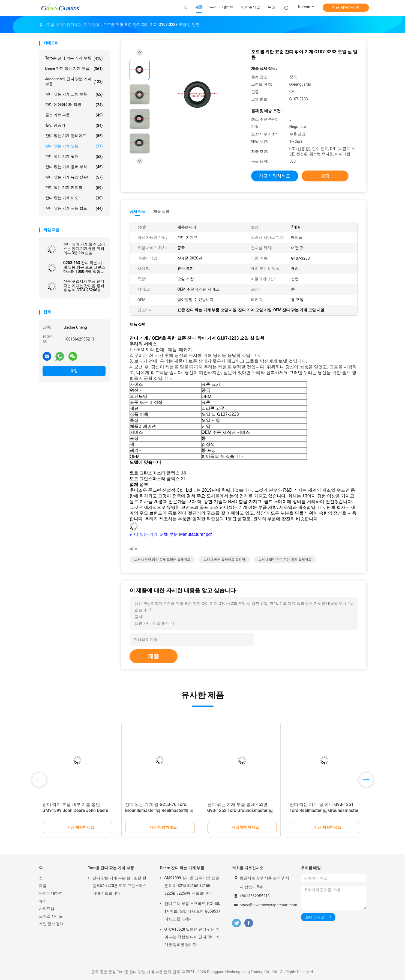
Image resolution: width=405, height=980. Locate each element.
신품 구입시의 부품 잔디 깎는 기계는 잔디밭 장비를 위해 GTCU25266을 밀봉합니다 (84, 286)
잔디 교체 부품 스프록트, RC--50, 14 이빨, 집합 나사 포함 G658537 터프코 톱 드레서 (193, 911)
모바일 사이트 (51, 916)
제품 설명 (161, 211)
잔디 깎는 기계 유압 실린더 (74, 177)
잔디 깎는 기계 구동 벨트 (74, 208)
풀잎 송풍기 (74, 126)
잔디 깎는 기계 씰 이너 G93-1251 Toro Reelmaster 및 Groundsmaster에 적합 (324, 810)
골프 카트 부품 (74, 115)
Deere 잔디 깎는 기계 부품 (74, 69)
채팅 (74, 371)
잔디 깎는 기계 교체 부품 (74, 94)
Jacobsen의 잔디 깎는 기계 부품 (74, 81)
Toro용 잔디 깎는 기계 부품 (74, 58)
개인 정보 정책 (51, 924)
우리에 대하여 (51, 893)
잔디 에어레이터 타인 (74, 105)
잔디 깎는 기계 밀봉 (74, 146)
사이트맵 (47, 909)
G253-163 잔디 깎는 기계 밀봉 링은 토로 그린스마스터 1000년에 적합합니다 (84, 267)
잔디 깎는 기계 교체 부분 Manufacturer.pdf (171, 534)
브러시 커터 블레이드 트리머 (224, 560)
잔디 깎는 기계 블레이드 (74, 136)
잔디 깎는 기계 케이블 (74, 188)
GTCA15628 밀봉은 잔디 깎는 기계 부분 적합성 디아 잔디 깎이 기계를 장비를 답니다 (192, 937)
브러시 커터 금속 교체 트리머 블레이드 (162, 560)
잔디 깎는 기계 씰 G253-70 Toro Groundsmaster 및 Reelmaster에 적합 (159, 810)
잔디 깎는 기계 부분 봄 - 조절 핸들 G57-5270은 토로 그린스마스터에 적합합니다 (119, 886)
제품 (43, 886)
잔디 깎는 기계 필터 (74, 157)
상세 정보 (138, 211)
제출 (154, 656)
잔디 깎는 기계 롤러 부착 (74, 167)
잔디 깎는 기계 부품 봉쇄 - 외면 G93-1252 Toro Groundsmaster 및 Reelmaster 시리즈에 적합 (240, 810)
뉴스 (43, 901)
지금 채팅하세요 (346, 7)
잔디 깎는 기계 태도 (74, 198)
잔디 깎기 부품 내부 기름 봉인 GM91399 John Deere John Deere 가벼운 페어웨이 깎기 (75, 810)
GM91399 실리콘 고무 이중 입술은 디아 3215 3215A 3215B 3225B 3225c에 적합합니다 (192, 886)
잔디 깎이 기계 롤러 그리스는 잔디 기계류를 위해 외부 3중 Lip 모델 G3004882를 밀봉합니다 (84, 249)
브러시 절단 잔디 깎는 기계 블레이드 (285, 560)
